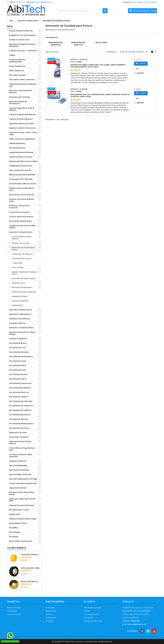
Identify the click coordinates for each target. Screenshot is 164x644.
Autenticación (51, 618)
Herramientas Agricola (19, 419)
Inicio (10, 26)
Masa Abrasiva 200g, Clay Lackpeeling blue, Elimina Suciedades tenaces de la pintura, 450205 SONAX (100, 95)
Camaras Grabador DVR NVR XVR (22, 114)
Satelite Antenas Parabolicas (21, 31)
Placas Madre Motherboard (20, 221)
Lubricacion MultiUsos (20, 301)
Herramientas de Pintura (19, 428)
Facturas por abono (92, 614)
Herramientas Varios (18, 361)
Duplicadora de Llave (18, 432)
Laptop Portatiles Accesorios (21, 157)
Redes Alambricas (16, 71)
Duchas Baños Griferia (18, 523)
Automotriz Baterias (17, 323)
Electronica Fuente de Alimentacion (18, 102)
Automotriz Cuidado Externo (21, 232)
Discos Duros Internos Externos (22, 195)
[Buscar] (82, 11)
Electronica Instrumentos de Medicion (21, 91)
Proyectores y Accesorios (19, 212)
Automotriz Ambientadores (20, 314)
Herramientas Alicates (18, 374)
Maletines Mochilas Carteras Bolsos (23, 161)
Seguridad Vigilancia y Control (22, 123)
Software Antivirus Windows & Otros (21, 189)
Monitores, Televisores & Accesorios (19, 207)
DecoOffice (14, 528)
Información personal (92, 608)
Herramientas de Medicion (20, 388)
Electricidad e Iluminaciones (21, 541)
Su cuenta (89, 602)
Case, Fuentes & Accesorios (20, 170)
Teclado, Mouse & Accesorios (21, 217)
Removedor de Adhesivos (23, 254)
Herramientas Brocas (18, 343)
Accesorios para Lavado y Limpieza (22, 237)
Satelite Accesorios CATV (19, 40)
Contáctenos (50, 608)
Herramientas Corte (17, 347)
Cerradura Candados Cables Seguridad (21, 455)
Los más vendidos (17, 548)
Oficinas (49, 614)
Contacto (128, 602)
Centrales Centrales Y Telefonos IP (23, 51)
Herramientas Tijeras (18, 379)
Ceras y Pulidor (18, 267)
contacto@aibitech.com (43, 2)
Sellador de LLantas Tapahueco (24, 292)
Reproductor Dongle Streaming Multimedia (22, 45)
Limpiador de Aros (19, 283)
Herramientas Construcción (20, 383)
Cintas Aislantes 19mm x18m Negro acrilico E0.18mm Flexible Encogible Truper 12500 (31, 568)
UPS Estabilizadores (17, 148)
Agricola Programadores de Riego (23, 479)
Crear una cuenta (150, 2)
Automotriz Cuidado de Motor (21, 328)
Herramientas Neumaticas (20, 415)
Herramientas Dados (18, 365)
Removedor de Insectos (22, 258)
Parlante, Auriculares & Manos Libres (22, 200)
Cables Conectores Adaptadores (22, 139)
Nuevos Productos (14, 608)
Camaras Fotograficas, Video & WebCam (22, 109)
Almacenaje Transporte (19, 437)
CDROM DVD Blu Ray (17, 143)
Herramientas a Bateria (19, 397)
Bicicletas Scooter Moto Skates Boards (22, 493)
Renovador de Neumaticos (22, 287)
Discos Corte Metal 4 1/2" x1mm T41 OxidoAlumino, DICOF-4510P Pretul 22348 (31, 582)
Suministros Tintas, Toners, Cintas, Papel (23, 133)
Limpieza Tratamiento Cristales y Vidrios (24, 273)
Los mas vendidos (14, 614)
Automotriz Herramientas (20, 319)
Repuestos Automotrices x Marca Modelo (22, 333)
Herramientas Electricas (19, 392)
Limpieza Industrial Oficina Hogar (23, 519)
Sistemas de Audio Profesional (22, 505)
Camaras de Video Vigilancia (21, 119)
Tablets (12, 55)
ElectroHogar (15, 532)
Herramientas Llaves (18, 370)
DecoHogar (14, 537)
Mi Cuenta (49, 621)
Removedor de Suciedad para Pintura (23, 248)
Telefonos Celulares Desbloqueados (17, 61)
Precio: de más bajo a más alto (134, 52)
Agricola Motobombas (18, 465)
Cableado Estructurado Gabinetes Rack (23, 85)
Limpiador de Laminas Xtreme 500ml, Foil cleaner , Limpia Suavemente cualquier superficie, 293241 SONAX (98, 66)
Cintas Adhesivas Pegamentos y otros (22, 449)
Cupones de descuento (93, 621)
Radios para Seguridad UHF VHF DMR (22, 500)
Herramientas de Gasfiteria (20, 410)
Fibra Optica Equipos (17, 75)
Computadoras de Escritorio (20, 166)
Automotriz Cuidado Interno (21, 310)
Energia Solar (15, 514)
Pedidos (87, 611)
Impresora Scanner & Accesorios (22, 128)
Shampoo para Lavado (21, 243)
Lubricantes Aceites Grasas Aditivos (20, 442)
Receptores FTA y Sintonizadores (23, 35)
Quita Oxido (18, 263)
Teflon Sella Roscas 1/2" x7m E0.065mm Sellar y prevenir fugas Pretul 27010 (31, 555)
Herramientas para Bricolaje (21, 401)
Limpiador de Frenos (20, 296)
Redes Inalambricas (17, 66)
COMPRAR (141, 64)
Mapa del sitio (51, 611)
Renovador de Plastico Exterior (24, 278)
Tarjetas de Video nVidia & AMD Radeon (22, 227)
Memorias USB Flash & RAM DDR (22, 175)
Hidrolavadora (17, 305)
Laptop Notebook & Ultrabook (21, 152)
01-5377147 (21, 2)
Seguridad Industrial (18, 488)
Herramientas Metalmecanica (21, 423)
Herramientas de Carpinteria (21, 406)
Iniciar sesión (137, 2)
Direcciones (88, 618)
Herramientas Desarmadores (21, 356)
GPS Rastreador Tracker (19, 510)
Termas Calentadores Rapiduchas (23, 483)
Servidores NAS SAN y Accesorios (23, 184)
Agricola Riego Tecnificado (20, 474)
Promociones (12, 611)
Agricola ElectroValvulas (19, 470)
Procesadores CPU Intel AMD (21, 179)
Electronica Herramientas (20, 97)
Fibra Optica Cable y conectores (22, 79)
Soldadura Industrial (18, 461)
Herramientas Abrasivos (19, 352)
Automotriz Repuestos (18, 339)
